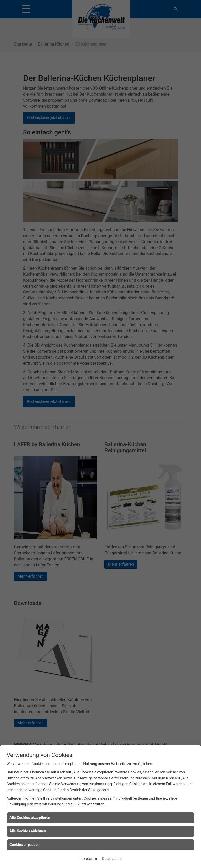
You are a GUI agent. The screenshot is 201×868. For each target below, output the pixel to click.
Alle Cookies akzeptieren (30, 818)
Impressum (88, 859)
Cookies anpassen (24, 845)
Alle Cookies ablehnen (28, 831)
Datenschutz (112, 859)
